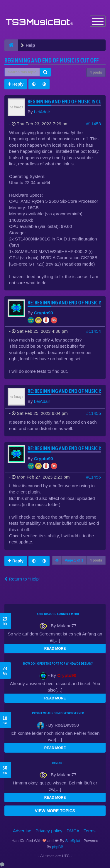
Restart (58, 763)
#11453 (94, 124)
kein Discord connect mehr (58, 614)
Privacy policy (49, 831)
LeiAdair (42, 112)
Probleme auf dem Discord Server (58, 713)
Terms (90, 831)
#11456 (94, 477)
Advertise (22, 831)
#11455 (94, 413)
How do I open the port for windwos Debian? (58, 663)
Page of (74, 560)
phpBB (58, 847)
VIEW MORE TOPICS (55, 811)
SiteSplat (72, 841)
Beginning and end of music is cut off (51, 60)
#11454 (94, 331)
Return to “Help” (22, 579)
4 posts (96, 72)
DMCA (73, 831)
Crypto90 (44, 313)
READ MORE (55, 649)
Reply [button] (16, 84)
